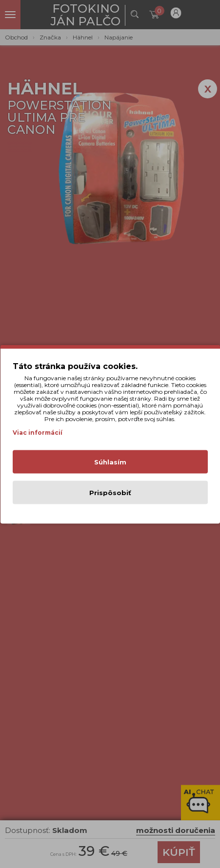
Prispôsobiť (110, 492)
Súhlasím (110, 462)
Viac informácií (38, 432)
